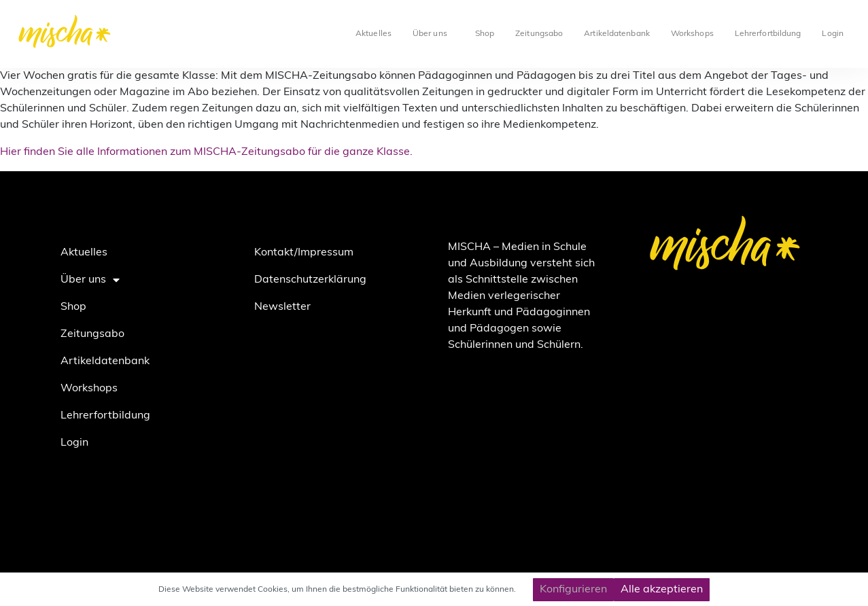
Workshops (692, 34)
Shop (485, 34)
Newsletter (282, 307)
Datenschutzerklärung (310, 280)
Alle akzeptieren (662, 590)
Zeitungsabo (539, 34)
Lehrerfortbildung (768, 34)
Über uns (433, 34)
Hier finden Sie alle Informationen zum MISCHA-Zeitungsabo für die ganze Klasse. (206, 152)
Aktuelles (374, 34)
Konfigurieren (573, 590)
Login (833, 34)
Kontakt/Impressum (304, 253)
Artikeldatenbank (617, 34)
